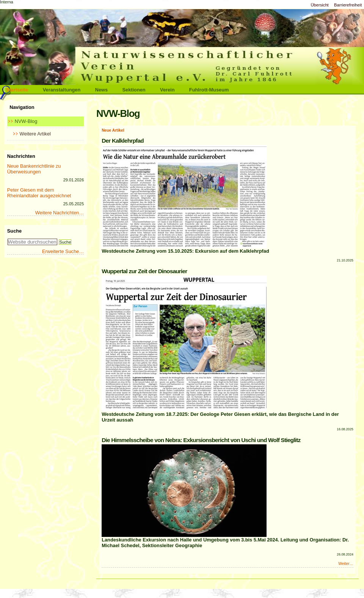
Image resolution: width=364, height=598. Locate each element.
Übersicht (319, 5)
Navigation (22, 107)
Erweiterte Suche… (63, 251)
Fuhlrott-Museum (209, 90)
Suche (14, 231)
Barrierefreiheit (348, 5)
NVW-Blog (26, 121)
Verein (167, 90)
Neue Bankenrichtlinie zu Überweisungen (34, 169)
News (101, 90)
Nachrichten (21, 156)
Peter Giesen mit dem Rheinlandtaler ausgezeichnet (39, 193)
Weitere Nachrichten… (60, 213)
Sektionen (134, 90)
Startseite (17, 90)
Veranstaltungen (62, 90)
